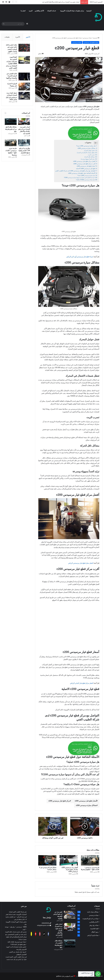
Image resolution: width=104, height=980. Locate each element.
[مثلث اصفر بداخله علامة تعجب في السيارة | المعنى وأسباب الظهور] (24, 48)
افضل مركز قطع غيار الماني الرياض (82, 683)
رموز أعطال (95, 932)
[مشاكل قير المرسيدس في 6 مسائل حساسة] (47, 860)
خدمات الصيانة (52, 11)
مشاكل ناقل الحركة (89, 157)
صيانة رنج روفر (94, 925)
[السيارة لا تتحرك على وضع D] (24, 87)
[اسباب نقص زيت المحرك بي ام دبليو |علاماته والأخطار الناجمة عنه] (24, 122)
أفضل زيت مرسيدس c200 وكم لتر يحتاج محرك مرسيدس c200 (70, 869)
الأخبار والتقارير (39, 11)
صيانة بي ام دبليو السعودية (91, 919)
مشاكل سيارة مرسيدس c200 (87, 148)
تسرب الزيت (91, 155)
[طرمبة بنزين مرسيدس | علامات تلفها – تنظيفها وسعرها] (90, 860)
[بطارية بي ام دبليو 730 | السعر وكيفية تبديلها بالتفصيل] (24, 143)
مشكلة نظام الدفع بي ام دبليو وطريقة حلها (11, 129)
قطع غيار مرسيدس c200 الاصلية (86, 168)
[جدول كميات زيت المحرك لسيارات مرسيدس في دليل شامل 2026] (24, 96)
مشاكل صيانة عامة (93, 912)
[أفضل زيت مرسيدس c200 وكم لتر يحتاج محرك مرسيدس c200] (69, 860)
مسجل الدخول (86, 892)
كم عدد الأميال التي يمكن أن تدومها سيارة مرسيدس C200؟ (79, 178)
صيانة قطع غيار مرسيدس (75, 38)
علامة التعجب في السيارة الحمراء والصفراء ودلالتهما (11, 76)
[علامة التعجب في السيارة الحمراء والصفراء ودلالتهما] (24, 77)
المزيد (31, 11)
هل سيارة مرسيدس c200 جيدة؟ (86, 146)
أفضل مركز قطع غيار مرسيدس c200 (84, 161)
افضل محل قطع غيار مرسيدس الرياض (81, 563)
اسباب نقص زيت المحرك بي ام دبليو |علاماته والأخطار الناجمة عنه (61, 2)
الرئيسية (89, 11)
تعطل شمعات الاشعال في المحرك (86, 153)
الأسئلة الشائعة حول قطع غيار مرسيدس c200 (82, 173)
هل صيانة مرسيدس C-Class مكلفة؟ (85, 180)
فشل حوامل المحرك (89, 151)
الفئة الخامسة (94, 929)
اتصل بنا (23, 11)
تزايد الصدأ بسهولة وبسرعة (88, 159)
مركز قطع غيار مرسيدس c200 (59, 801)
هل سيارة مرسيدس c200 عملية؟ (86, 175)
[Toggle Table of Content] (95, 143)
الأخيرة (18, 37)
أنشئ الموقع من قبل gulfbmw (65, 976)
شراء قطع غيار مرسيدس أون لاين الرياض (80, 257)
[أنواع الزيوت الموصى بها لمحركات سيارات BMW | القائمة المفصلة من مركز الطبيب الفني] (24, 60)
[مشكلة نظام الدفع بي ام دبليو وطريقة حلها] (11, 122)
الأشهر (28, 37)
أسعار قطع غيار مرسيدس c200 (86, 166)
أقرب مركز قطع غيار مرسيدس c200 (84, 164)
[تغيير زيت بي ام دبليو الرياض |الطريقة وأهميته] (70, 915)
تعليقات (7, 37)
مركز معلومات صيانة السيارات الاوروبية (72, 11)
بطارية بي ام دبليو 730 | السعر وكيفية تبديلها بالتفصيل (24, 151)
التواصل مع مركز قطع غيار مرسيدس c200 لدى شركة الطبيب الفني (75, 171)
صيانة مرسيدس (87, 38)
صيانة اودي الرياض (93, 935)
